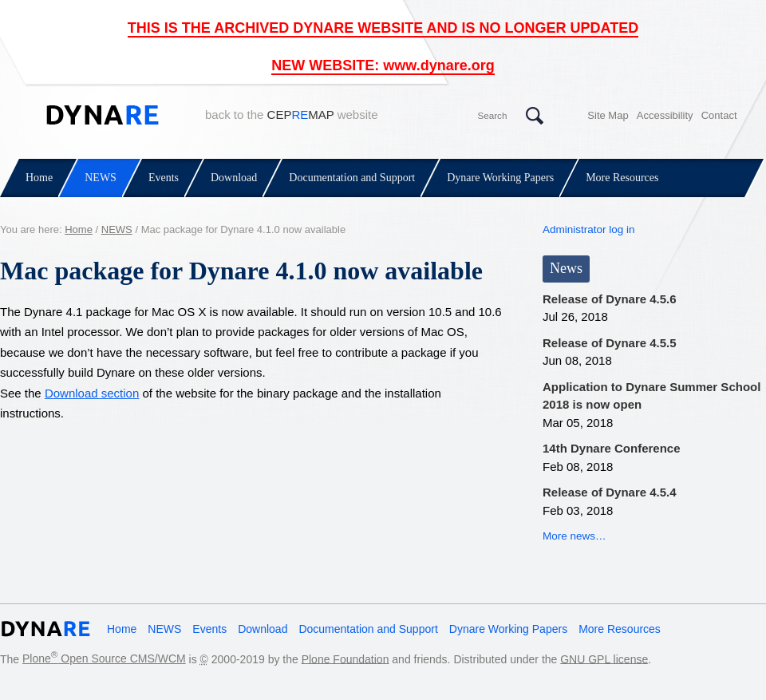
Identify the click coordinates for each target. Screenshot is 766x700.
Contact (719, 115)
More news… (574, 536)
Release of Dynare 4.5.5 (610, 343)
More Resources (622, 178)
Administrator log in (589, 229)
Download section (92, 393)
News (566, 268)
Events (164, 178)
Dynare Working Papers (500, 178)
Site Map (608, 115)
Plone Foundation (345, 658)
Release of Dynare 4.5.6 (610, 299)
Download (234, 178)
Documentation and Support (352, 178)
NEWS (101, 178)
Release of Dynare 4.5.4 (610, 492)
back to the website (292, 115)
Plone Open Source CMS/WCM (104, 658)
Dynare (103, 115)
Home (39, 178)
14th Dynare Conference (612, 448)
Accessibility (665, 115)
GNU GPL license (604, 658)
